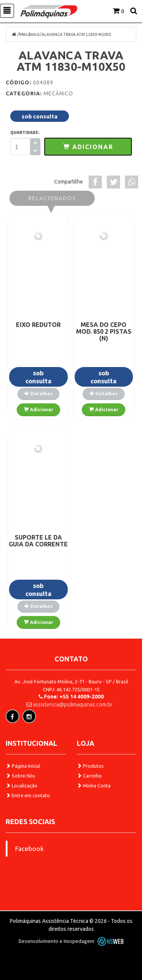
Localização (22, 786)
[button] (88, 147)
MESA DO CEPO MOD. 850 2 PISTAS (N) (104, 331)
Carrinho (89, 776)
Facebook (30, 849)
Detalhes (38, 394)
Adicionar (38, 409)
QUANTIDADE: (25, 132)
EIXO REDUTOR (38, 325)
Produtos (90, 766)
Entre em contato (28, 795)
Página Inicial (23, 766)
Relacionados (52, 198)
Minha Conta (94, 786)
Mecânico (29, 34)
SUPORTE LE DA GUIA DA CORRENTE (38, 541)
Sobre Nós (20, 776)
